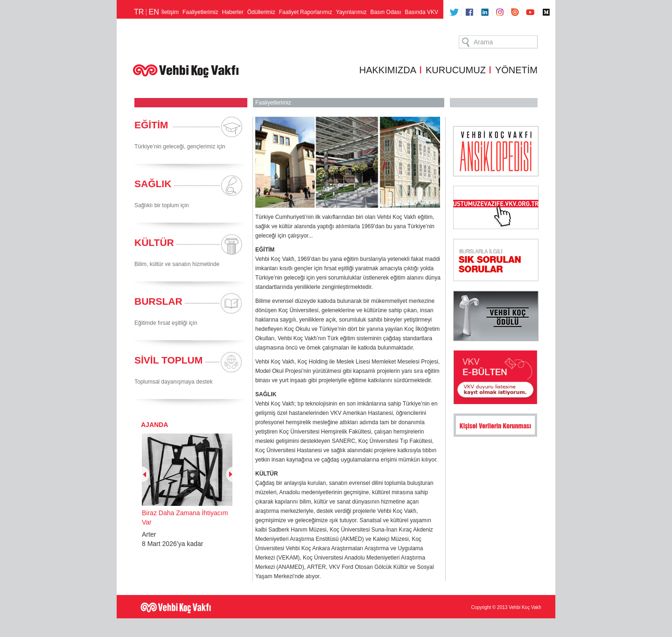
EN (154, 12)
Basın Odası (386, 12)
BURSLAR (158, 301)
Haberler (233, 12)
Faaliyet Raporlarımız (306, 12)
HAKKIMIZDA (388, 70)
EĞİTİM (151, 125)
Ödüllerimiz (261, 12)
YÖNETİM (516, 70)
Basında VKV (422, 12)
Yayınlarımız (351, 12)
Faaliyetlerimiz (200, 12)
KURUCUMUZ (456, 70)
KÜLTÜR (154, 242)
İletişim (170, 12)
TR (139, 12)
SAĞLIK (153, 184)
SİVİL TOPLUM (168, 360)
